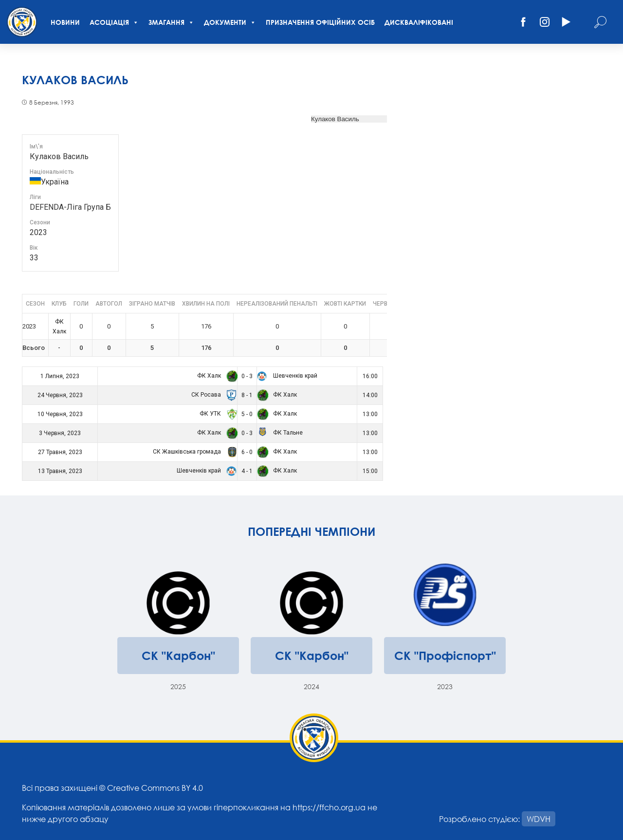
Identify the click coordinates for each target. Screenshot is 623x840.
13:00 (370, 414)
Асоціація (114, 22)
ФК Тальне (280, 433)
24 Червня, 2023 (60, 395)
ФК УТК (217, 414)
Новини (65, 22)
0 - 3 (247, 376)
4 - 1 (247, 471)
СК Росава (213, 395)
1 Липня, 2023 (60, 376)
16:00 (370, 376)
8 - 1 (247, 395)
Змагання (171, 22)
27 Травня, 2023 (60, 452)
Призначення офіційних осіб (320, 22)
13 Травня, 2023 (60, 471)
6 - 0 (247, 452)
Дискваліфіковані (419, 22)
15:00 (370, 471)
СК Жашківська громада (193, 452)
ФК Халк (216, 376)
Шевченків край (287, 376)
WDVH (539, 819)
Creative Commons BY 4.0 (155, 788)
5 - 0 (247, 414)
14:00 (370, 395)
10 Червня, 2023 (60, 414)
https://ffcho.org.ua (329, 807)
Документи (230, 22)
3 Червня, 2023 (60, 433)
